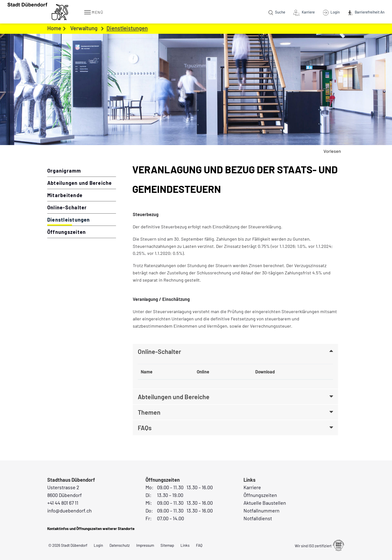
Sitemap (167, 545)
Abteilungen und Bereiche (80, 183)
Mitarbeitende (65, 195)
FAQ (199, 545)
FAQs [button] (145, 428)
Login (98, 545)
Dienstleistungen (82, 219)
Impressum (145, 545)
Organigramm (64, 171)
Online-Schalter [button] (159, 351)
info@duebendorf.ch (69, 510)
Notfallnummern (261, 510)
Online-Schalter (67, 207)
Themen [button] (149, 412)
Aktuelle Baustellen (265, 503)
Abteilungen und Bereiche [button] (174, 397)
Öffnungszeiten (66, 232)
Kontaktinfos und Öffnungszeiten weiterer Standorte (91, 528)
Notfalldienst (258, 518)
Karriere (252, 487)
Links (185, 545)
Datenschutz (120, 545)
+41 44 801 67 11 (63, 503)
